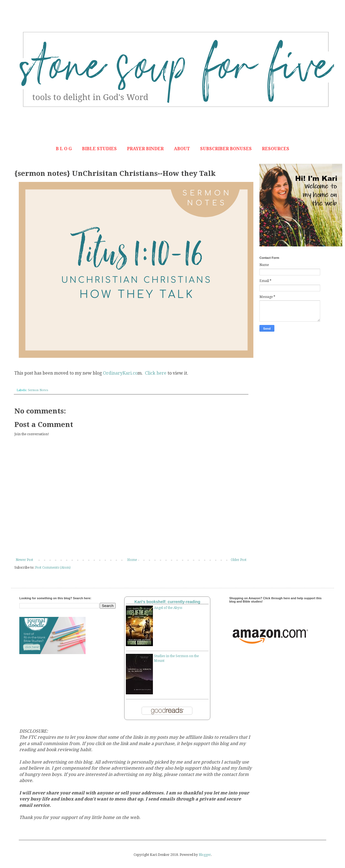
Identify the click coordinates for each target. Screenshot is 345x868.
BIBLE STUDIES (99, 149)
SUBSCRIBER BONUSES (226, 149)
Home (132, 560)
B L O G (64, 149)
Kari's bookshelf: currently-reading (167, 602)
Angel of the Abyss (168, 608)
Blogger (205, 855)
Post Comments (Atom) (53, 568)
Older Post (239, 560)
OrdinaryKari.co (120, 373)
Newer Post (24, 560)
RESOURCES (276, 149)
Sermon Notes (38, 390)
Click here (156, 373)
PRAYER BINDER (145, 149)
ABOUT (182, 149)
